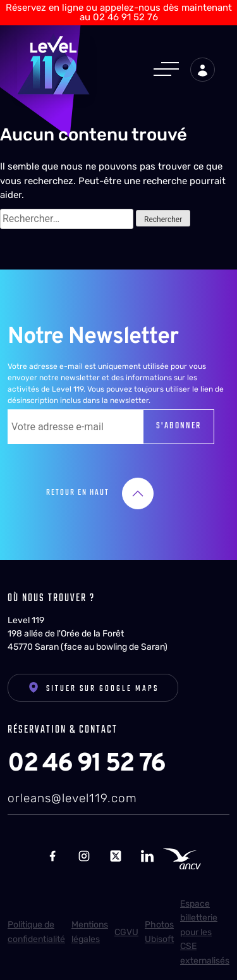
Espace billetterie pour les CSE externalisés (205, 932)
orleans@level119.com (72, 798)
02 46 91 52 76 (86, 764)
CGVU (126, 932)
